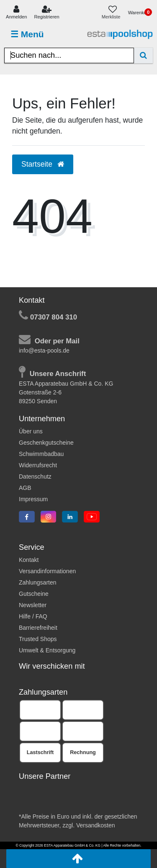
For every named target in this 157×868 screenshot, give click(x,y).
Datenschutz (35, 476)
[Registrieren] (47, 13)
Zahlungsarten (38, 582)
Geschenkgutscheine (46, 443)
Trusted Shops (38, 639)
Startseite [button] (43, 164)
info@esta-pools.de (44, 350)
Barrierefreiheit (38, 628)
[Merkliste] (113, 13)
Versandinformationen (47, 571)
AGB (25, 488)
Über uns (31, 431)
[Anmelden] (16, 13)
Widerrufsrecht (38, 465)
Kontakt (29, 560)
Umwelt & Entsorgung (47, 650)
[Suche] (143, 55)
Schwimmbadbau (41, 454)
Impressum (33, 499)
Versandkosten (96, 825)
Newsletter (33, 605)
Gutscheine (34, 594)
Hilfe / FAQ (33, 616)
